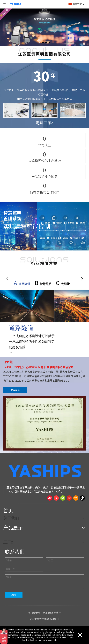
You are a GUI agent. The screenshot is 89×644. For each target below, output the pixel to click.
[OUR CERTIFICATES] (44, 424)
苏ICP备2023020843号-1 (44, 620)
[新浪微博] (50, 499)
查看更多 (15, 391)
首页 (8, 511)
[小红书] (69, 499)
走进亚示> (45, 123)
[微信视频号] (76, 499)
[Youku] (56, 499)
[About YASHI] (45, 60)
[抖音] (82, 499)
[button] (7, 279)
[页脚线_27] (44, 505)
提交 (14, 595)
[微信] (63, 499)
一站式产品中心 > (13, 233)
